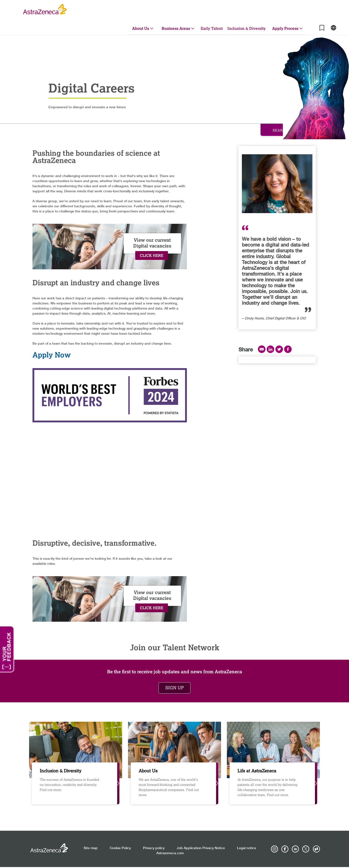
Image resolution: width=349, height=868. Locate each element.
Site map (91, 848)
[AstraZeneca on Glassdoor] (316, 849)
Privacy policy (154, 848)
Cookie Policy (120, 848)
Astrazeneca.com (170, 853)
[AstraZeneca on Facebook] (285, 849)
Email (262, 349)
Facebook (288, 349)
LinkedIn (270, 349)
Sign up (174, 688)
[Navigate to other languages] (333, 27)
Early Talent (212, 28)
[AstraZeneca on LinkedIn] (295, 849)
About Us (141, 28)
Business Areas (176, 28)
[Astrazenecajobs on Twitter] (306, 849)
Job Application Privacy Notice (201, 848)
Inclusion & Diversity (246, 28)
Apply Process (285, 28)
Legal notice (247, 848)
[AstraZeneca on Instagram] (275, 849)
